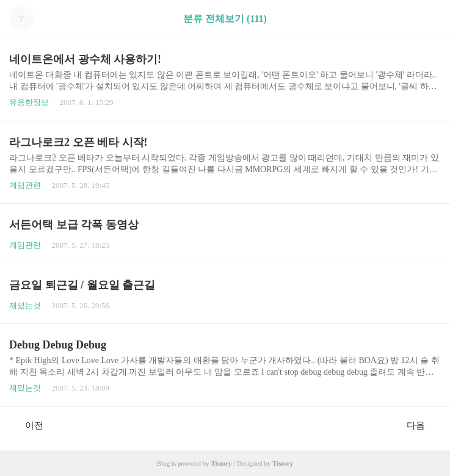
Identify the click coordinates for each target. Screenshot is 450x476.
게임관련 (25, 185)
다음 (422, 425)
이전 (28, 425)
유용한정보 (29, 102)
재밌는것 (25, 305)
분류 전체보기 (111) (225, 19)
